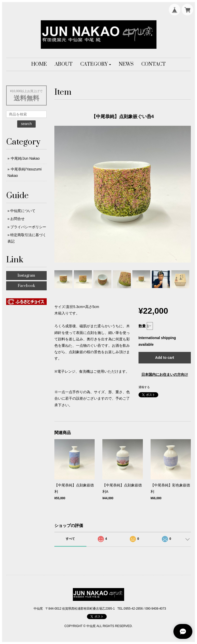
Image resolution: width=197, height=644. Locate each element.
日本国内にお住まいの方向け (165, 374)
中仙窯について (23, 211)
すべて (70, 539)
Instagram (26, 276)
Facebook (26, 286)
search (26, 124)
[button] (96, 64)
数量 (142, 326)
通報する (144, 387)
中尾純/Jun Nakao (25, 158)
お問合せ (17, 219)
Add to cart (165, 358)
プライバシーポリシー (28, 227)
